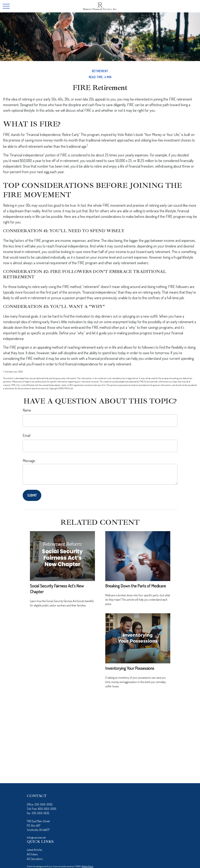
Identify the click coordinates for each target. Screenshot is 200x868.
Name (27, 410)
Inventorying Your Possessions (130, 668)
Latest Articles (34, 850)
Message (29, 461)
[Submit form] (32, 495)
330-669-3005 (43, 804)
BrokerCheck (88, 866)
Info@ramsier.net (36, 837)
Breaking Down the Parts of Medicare (136, 586)
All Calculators (35, 859)
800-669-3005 (47, 809)
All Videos (32, 854)
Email (27, 435)
